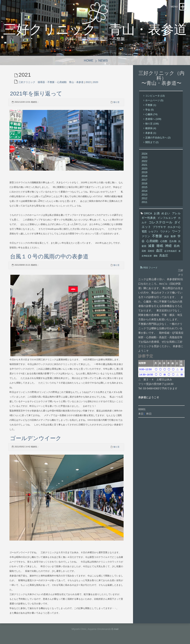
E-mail (115, 629)
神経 (169, 246)
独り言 (116, 102)
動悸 (173, 237)
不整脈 (157, 236)
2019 (144, 172)
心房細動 (152, 241)
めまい (166, 214)
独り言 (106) (152, 124)
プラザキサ (159, 227)
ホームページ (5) (154, 101)
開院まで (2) (152, 142)
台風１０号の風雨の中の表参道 (49, 256)
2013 (144, 195)
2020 (95, 82)
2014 (144, 191)
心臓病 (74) (151, 114)
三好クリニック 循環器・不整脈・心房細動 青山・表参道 (51, 82)
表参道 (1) (151, 133)
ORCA (148, 213)
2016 (144, 184)
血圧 (159, 251)
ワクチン (165, 232)
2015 (144, 187)
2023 (144, 158)
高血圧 (164, 256)
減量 (151, 246)
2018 (144, 176)
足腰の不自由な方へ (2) (158, 138)
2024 (144, 154)
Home (89, 61)
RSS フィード (150, 268)
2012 (144, 198)
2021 (144, 165)
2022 (88, 82)
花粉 (144, 251)
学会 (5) (150, 110)
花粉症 (151, 251)
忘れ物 (173, 241)
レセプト (154, 232)
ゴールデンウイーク (36, 438)
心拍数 (164, 241)
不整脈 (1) (151, 105)
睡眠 (160, 246)
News (103, 61)
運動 (155, 256)
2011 (144, 202)
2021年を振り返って (36, 93)
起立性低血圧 (171, 251)
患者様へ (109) (153, 119)
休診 (167, 237)
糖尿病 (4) (151, 128)
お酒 (157, 214)
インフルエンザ (167, 218)
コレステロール (160, 222)
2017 (144, 180)
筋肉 (177, 246)
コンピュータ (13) (155, 96)
